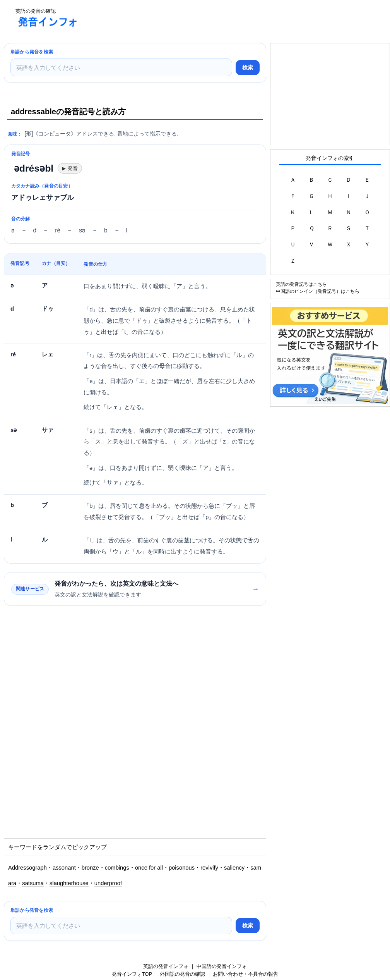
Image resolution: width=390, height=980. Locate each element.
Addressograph (27, 868)
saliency (234, 868)
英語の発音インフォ (166, 966)
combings (117, 868)
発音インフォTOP (132, 974)
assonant (64, 868)
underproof (108, 883)
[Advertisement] (226, 17)
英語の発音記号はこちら (301, 284)
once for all (149, 868)
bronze (90, 868)
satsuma (33, 883)
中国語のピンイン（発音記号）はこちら (318, 291)
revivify (209, 868)
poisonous (182, 868)
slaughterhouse (69, 883)
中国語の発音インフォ (222, 966)
